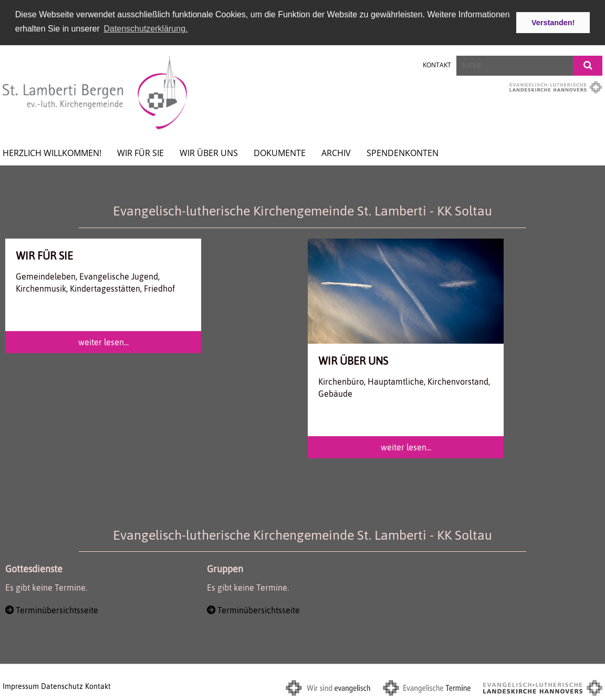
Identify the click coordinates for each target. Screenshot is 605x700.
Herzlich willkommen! (52, 152)
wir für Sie (140, 152)
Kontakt (437, 64)
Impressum (21, 685)
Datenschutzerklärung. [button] (145, 29)
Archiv (336, 152)
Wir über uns (209, 152)
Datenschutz (62, 685)
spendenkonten (403, 152)
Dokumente (280, 152)
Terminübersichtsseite (57, 609)
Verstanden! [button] (553, 23)
